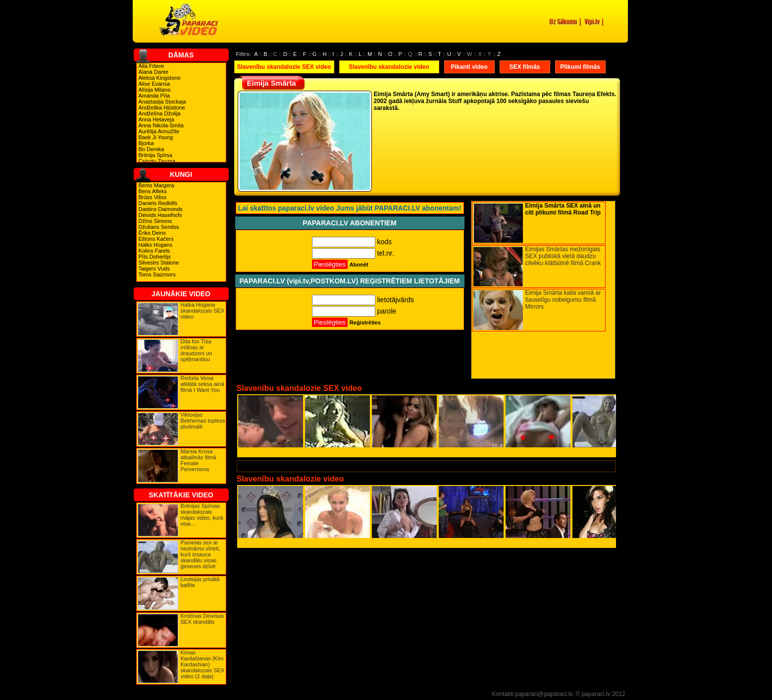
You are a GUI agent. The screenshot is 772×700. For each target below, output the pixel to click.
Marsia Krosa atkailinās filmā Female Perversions (199, 460)
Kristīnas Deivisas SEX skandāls (202, 619)
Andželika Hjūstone (162, 108)
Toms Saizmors (157, 274)
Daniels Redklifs (158, 203)
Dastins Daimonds (161, 209)
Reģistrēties (365, 323)
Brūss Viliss (153, 197)
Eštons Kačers (156, 239)
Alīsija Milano (155, 90)
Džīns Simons (155, 221)
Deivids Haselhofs (160, 215)
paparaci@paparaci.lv (543, 694)
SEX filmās (524, 67)
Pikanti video (469, 67)
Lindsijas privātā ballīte (200, 582)
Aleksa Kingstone (160, 78)
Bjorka (146, 143)
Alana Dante (154, 72)
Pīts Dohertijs (155, 257)
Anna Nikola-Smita (161, 125)
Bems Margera (156, 185)
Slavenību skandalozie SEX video (284, 67)
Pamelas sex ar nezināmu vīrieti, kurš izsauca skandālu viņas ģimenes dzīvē (201, 554)
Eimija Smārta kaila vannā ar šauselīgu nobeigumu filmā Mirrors (563, 300)
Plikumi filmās (580, 67)
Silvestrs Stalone (159, 263)
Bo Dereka (152, 149)
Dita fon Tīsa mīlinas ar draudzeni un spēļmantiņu (197, 350)
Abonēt (359, 265)
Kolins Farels (154, 251)
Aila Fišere (152, 66)
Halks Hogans (155, 245)
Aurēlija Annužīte (159, 131)
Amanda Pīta (154, 96)
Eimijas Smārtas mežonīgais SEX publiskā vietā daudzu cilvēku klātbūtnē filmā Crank (563, 256)
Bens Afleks (153, 191)
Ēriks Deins (153, 233)
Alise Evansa (154, 84)
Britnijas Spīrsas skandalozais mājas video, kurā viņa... (202, 515)
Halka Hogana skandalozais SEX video (203, 311)
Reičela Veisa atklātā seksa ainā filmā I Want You (203, 384)
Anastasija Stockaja (162, 102)
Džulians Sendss (159, 227)
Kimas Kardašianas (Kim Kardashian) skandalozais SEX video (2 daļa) (203, 664)
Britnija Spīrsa (155, 155)
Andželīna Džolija (160, 113)
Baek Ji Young (156, 137)
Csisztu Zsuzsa (157, 161)
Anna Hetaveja (156, 119)
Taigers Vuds (154, 269)
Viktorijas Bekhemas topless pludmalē (203, 421)
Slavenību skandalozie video (389, 67)
